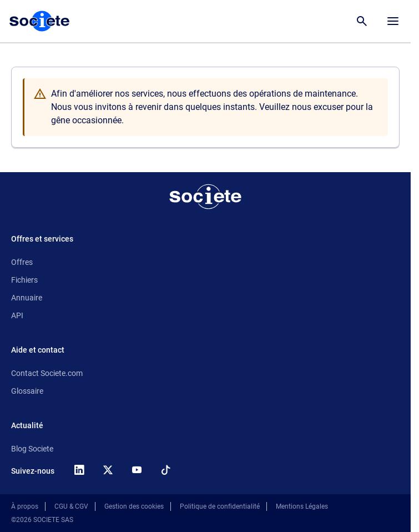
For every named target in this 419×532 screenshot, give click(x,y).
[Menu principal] (393, 21)
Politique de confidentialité (220, 506)
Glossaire (27, 391)
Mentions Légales (302, 506)
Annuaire (27, 298)
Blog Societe (32, 449)
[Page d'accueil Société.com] (39, 21)
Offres (22, 262)
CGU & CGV (71, 506)
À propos (25, 506)
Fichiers (24, 280)
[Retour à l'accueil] (205, 197)
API (17, 315)
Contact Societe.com (47, 373)
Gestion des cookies (134, 506)
